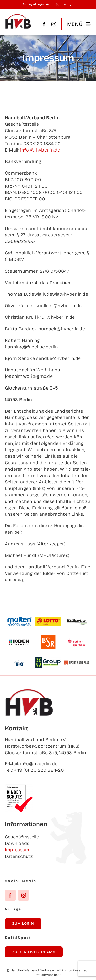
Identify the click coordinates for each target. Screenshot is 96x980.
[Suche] (64, 4)
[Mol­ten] (19, 619)
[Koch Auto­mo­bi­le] (19, 637)
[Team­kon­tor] (77, 616)
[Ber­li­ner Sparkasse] (77, 637)
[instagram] (54, 24)
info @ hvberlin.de (40, 150)
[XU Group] (48, 659)
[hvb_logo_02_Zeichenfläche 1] (18, 16)
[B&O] (19, 657)
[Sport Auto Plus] (77, 663)
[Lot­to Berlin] (48, 619)
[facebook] (44, 24)
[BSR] (48, 637)
